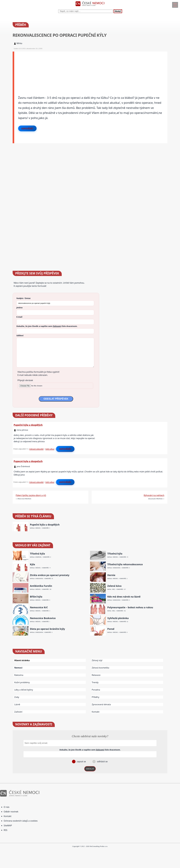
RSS (6, 830)
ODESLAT (90, 769)
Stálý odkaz (50, 449)
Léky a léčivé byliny (24, 690)
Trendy (95, 682)
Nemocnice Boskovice (43, 618)
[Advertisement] (91, 70)
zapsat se (81, 761)
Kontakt (96, 712)
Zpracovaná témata (101, 704)
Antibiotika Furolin (41, 586)
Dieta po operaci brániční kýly (47, 629)
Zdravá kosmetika (100, 668)
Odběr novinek (11, 812)
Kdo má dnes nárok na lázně (124, 597)
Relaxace (96, 675)
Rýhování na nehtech (154, 495)
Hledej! (118, 11)
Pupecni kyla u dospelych (28, 461)
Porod (111, 629)
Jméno (20, 307)
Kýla (32, 564)
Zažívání (18, 712)
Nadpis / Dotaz (23, 298)
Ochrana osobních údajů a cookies (21, 821)
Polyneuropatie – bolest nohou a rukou (130, 607)
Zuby (17, 697)
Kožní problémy (22, 682)
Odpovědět (27, 128)
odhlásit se (102, 761)
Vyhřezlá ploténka (118, 618)
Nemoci (18, 668)
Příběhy (95, 697)
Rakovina (19, 675)
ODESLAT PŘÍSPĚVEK (56, 399)
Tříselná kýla (37, 554)
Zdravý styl (97, 660)
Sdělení (20, 335)
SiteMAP (8, 825)
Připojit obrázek (25, 380)
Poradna (96, 690)
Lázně (17, 704)
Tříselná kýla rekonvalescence (125, 564)
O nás (7, 807)
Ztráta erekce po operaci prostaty (50, 575)
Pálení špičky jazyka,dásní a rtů (31, 495)
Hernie (111, 575)
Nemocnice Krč (39, 607)
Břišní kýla (36, 597)
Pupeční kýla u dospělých (28, 425)
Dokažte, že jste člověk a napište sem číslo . (47, 326)
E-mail (19, 317)
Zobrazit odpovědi (36, 449)
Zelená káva (114, 586)
